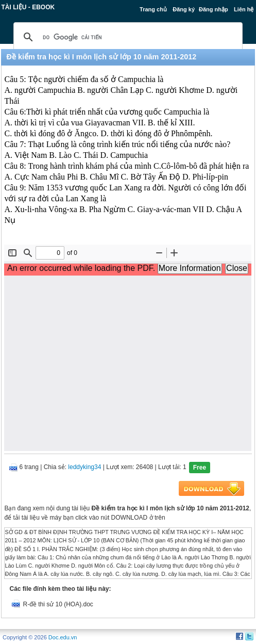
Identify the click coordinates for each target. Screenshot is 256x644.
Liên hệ (244, 9)
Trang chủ (153, 9)
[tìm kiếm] (126, 37)
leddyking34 (84, 467)
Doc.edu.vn (63, 637)
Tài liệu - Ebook (28, 7)
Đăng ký (184, 9)
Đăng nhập (214, 9)
